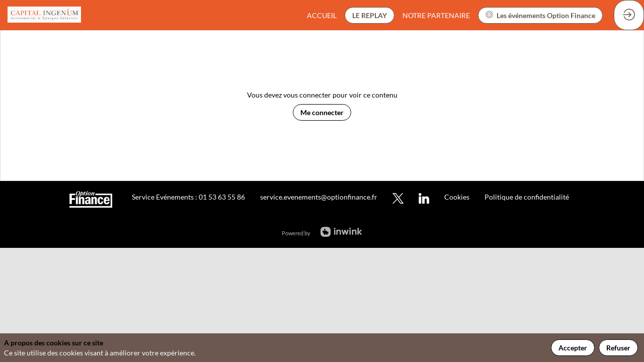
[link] (322, 15)
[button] (370, 15)
